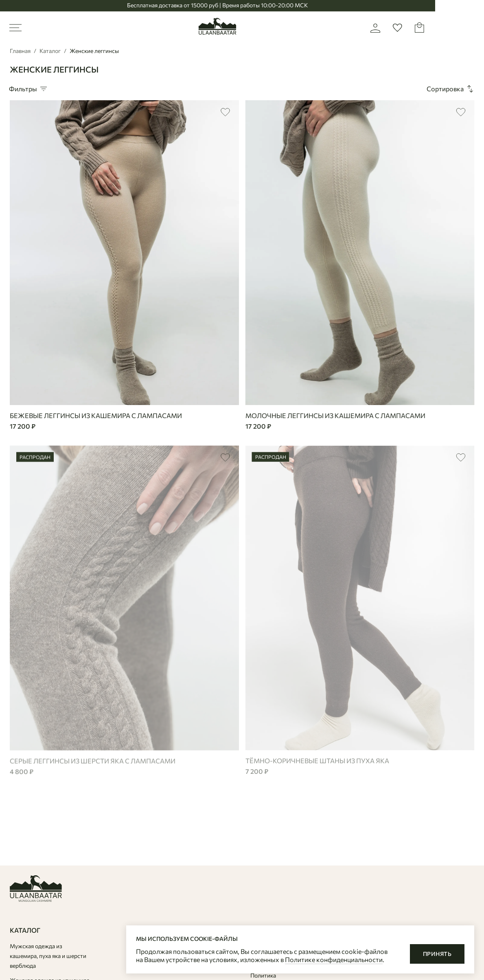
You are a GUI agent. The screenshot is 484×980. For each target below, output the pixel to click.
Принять (437, 954)
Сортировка (451, 89)
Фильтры (29, 89)
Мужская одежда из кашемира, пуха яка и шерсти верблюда (48, 956)
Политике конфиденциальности (334, 959)
